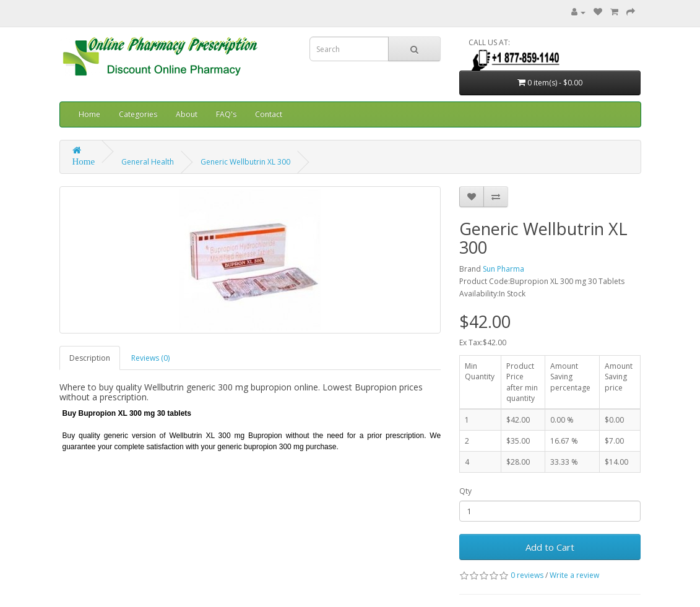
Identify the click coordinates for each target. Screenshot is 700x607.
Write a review (574, 575)
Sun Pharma (503, 269)
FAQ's (226, 114)
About (187, 114)
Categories (138, 114)
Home (89, 114)
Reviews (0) (150, 358)
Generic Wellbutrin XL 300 (245, 162)
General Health (148, 162)
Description (90, 358)
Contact (269, 114)
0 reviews (527, 575)
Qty (465, 491)
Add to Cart (550, 547)
